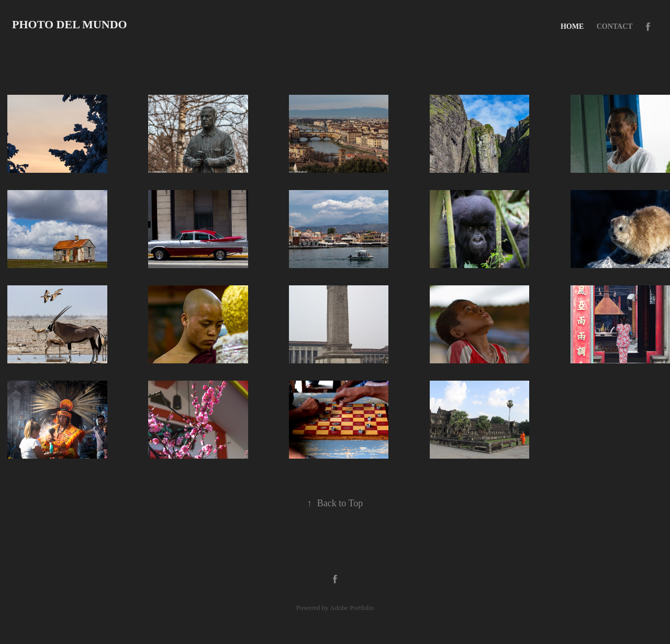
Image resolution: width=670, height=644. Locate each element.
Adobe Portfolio (352, 608)
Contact (615, 26)
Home (572, 26)
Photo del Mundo (70, 24)
